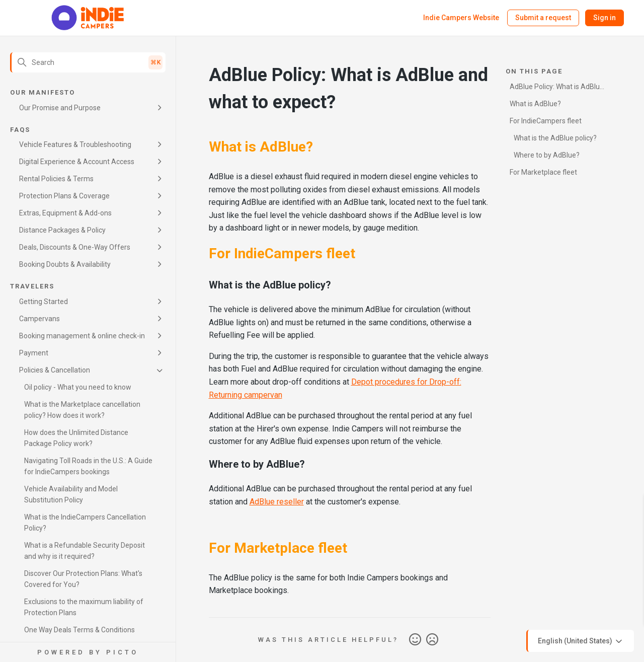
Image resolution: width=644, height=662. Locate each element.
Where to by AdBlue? (547, 155)
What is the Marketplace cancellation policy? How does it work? (82, 410)
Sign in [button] (605, 18)
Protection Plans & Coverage (64, 196)
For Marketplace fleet (543, 172)
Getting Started (44, 302)
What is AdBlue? (535, 104)
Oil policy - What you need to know (78, 387)
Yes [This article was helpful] (415, 640)
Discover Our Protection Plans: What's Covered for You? (83, 579)
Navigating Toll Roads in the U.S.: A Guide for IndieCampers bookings (88, 466)
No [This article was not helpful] (432, 640)
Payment (34, 353)
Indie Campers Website (461, 18)
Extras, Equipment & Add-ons (65, 213)
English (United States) (581, 641)
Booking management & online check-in (82, 336)
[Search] (88, 62)
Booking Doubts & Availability (65, 264)
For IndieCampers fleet (546, 121)
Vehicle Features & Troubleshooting (75, 144)
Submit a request (543, 18)
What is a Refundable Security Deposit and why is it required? (85, 551)
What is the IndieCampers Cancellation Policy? (85, 523)
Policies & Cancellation (55, 370)
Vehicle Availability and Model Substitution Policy (71, 494)
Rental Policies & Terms (56, 179)
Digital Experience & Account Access (77, 162)
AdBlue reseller (277, 502)
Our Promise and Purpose (60, 108)
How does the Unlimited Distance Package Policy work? (76, 438)
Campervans (39, 319)
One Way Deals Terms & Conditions (79, 630)
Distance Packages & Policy (62, 230)
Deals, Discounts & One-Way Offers (75, 247)
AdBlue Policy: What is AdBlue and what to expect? (557, 88)
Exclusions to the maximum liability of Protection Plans (84, 607)
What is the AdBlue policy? (555, 138)
